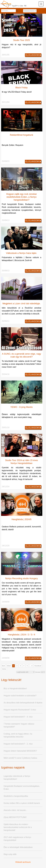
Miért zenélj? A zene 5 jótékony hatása (20, 758)
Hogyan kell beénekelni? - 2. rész (18, 744)
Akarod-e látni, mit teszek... (15, 810)
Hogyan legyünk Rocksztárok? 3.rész (20, 710)
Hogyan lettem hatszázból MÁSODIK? (20, 751)
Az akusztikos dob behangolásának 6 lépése (23, 703)
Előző (9, 666)
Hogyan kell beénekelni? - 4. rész (18, 717)
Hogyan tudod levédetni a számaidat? (20, 696)
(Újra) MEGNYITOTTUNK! (15, 817)
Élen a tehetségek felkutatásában (18, 847)
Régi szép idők (10, 854)
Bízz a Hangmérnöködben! (15, 689)
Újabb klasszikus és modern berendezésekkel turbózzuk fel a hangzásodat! (18, 827)
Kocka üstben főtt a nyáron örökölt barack (22, 803)
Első (3, 666)
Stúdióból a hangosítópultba (16, 796)
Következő (38, 666)
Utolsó (4, 669)
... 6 (31, 666)
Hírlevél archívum (23, 862)
